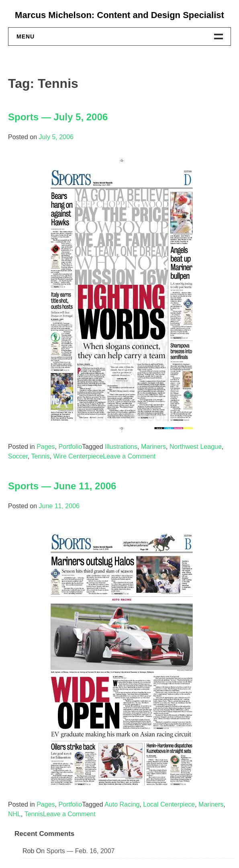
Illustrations (121, 447)
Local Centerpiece (169, 804)
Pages (46, 447)
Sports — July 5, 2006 (58, 117)
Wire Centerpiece (78, 456)
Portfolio (70, 447)
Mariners (153, 447)
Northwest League (196, 447)
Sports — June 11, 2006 (62, 486)
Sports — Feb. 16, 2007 (81, 851)
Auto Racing (122, 804)
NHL (14, 814)
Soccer (18, 456)
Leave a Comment (129, 456)
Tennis (41, 456)
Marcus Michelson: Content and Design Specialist (119, 15)
